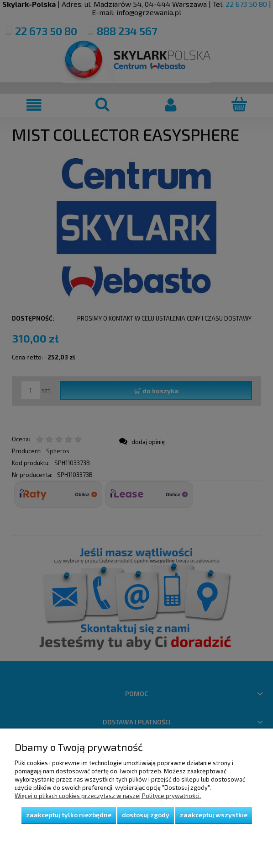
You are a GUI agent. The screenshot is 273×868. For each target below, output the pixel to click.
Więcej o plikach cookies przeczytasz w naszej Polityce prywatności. (108, 796)
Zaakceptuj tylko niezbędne (69, 815)
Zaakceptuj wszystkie (214, 815)
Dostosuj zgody (146, 815)
